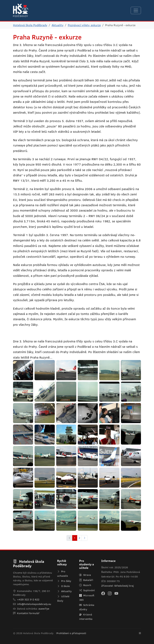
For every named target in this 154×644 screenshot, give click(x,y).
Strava (85, 575)
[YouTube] (116, 593)
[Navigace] (136, 10)
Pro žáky (64, 581)
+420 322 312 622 (28, 599)
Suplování (87, 590)
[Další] (85, 538)
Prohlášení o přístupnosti (71, 633)
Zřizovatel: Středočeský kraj (118, 586)
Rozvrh (85, 585)
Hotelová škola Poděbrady (30, 25)
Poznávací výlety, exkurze (84, 25)
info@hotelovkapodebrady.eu (34, 604)
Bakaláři (86, 580)
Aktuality (58, 25)
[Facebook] (103, 593)
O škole (63, 586)
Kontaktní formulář (28, 613)
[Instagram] (110, 593)
